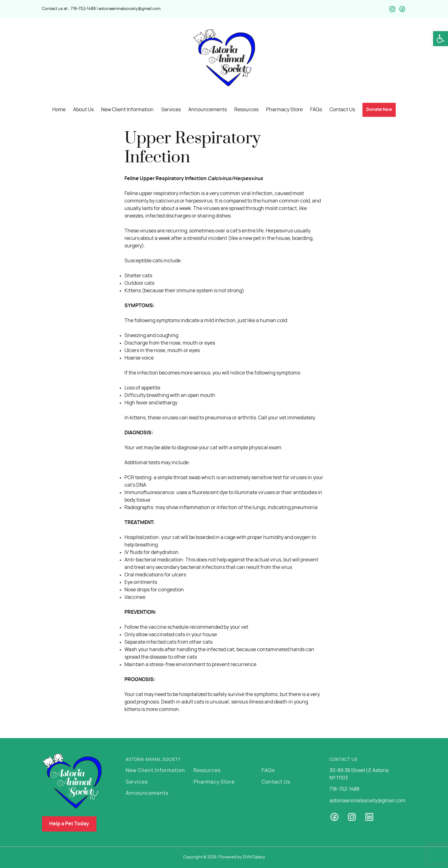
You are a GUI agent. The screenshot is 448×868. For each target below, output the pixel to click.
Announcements (147, 793)
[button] (441, 39)
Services (137, 781)
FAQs (268, 770)
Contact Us (276, 781)
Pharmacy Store (214, 781)
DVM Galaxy (254, 857)
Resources (207, 770)
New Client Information (155, 770)
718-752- (79, 9)
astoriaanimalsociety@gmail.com (130, 9)
